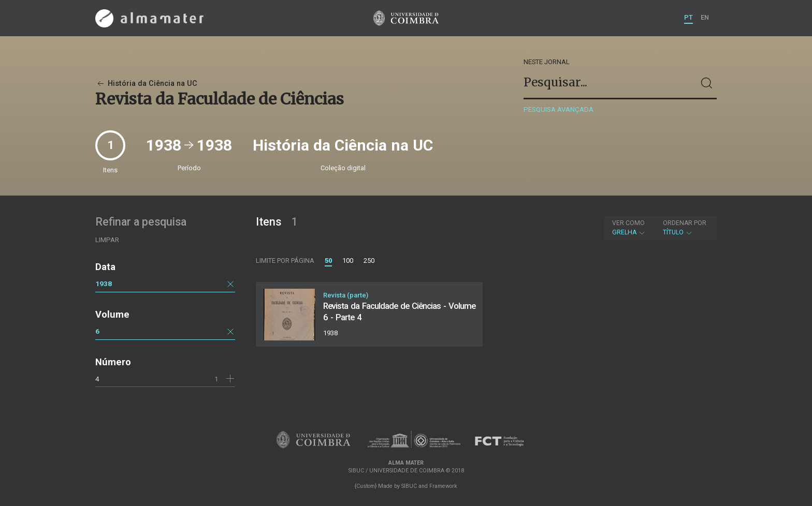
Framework (443, 486)
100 (348, 261)
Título (685, 228)
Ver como (628, 223)
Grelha (629, 228)
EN (705, 17)
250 (369, 261)
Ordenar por (685, 223)
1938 (104, 284)
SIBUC (409, 486)
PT (688, 17)
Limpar (107, 240)
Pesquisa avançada (559, 109)
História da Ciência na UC (146, 84)
